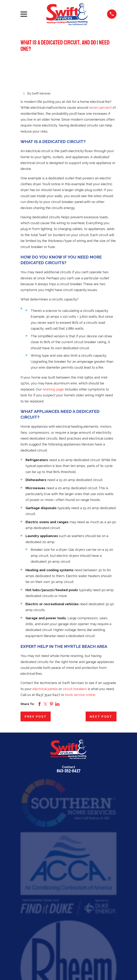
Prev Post (36, 717)
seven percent (100, 107)
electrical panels (45, 689)
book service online (80, 695)
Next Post (101, 717)
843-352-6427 (69, 771)
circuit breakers (75, 689)
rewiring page (53, 389)
